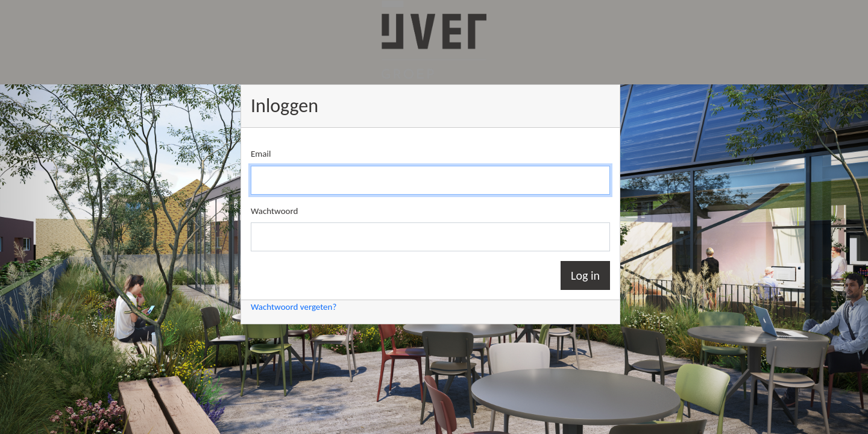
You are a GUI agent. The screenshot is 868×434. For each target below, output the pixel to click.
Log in (585, 275)
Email (261, 154)
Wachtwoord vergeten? (294, 307)
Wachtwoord (274, 211)
